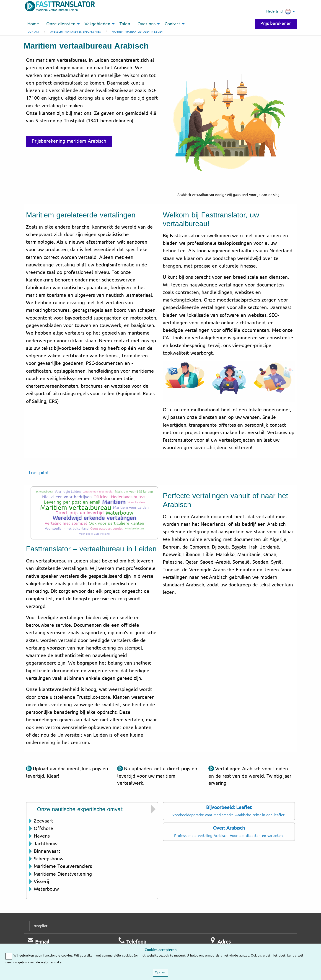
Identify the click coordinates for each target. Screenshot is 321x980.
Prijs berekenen (276, 23)
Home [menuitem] (33, 24)
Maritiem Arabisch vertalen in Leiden (137, 32)
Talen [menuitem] (125, 24)
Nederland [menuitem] (279, 12)
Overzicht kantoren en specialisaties (75, 32)
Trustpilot (39, 473)
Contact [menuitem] (172, 24)
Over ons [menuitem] (146, 24)
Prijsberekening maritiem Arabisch (69, 141)
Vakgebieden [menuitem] (97, 24)
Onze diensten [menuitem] (61, 24)
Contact (33, 32)
